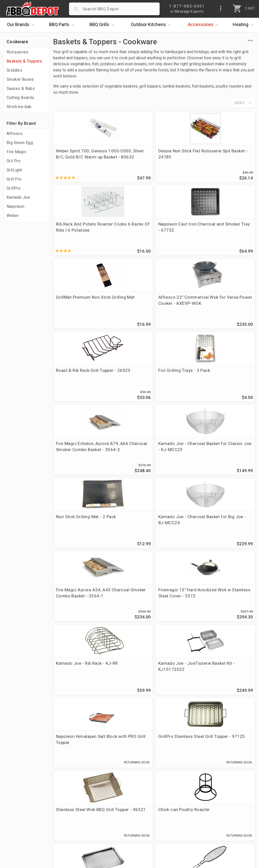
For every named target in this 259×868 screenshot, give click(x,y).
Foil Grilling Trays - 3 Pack (150, 300)
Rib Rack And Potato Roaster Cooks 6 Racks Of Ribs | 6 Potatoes (222, 157)
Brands (22, 25)
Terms (95, 825)
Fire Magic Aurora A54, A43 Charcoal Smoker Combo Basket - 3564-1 (83, 455)
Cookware (17, 42)
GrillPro (14, 188)
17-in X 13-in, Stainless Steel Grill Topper (222, 600)
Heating (244, 25)
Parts (63, 25)
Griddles (14, 70)
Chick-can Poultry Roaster (150, 597)
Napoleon (15, 206)
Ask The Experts (232, 738)
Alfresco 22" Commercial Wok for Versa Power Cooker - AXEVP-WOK (222, 231)
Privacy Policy (102, 817)
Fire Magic (16, 152)
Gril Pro (14, 161)
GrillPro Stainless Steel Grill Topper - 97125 (221, 526)
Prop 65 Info (101, 810)
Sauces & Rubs (21, 88)
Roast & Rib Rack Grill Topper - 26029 (85, 303)
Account (97, 781)
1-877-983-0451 (189, 789)
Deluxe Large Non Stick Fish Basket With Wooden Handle (84, 675)
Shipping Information (110, 795)
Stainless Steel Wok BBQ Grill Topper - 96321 (85, 600)
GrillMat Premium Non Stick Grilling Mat (152, 228)
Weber (13, 216)
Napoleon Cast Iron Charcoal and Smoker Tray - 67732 (84, 228)
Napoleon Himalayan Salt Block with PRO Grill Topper (152, 526)
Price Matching (21, 781)
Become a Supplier (25, 810)
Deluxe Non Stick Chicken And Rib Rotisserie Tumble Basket (154, 675)
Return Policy (102, 788)
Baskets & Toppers (24, 61)
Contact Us (18, 825)
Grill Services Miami (109, 803)
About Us (16, 773)
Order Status (101, 773)
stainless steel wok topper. (131, 720)
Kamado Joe (18, 197)
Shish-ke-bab (19, 107)
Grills (103, 25)
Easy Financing (21, 803)
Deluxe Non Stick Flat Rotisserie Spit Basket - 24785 (148, 157)
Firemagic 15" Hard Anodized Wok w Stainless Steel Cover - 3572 (154, 455)
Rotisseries (17, 52)
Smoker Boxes (20, 79)
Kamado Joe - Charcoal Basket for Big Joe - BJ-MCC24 (217, 380)
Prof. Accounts (21, 817)
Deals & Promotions (26, 795)
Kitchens (152, 25)
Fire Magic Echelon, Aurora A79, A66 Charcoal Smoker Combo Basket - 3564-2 (220, 306)
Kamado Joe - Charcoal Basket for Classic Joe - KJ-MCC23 (84, 380)
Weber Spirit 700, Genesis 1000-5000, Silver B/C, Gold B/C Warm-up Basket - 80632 (85, 157)
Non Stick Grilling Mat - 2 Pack (149, 377)
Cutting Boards (20, 98)
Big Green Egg (20, 143)
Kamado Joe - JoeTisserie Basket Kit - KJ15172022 (82, 526)
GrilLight (14, 170)
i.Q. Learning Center (26, 788)
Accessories (204, 25)
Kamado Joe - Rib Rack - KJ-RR (222, 452)
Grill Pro (14, 179)
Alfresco (15, 134)
